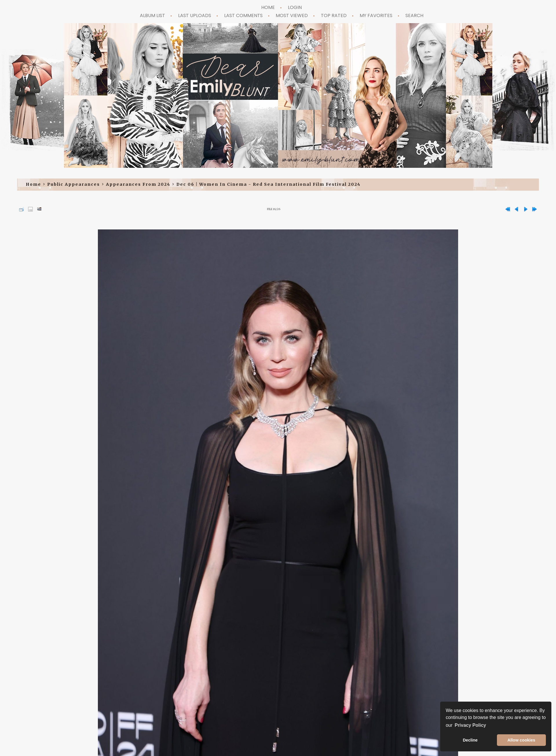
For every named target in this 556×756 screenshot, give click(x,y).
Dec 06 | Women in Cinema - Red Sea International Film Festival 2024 (268, 184)
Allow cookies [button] (521, 740)
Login (295, 7)
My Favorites (376, 15)
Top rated (334, 15)
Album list (152, 15)
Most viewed (292, 15)
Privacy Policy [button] (470, 725)
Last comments (243, 15)
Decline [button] (470, 740)
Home (268, 7)
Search (414, 15)
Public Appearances (74, 184)
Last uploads (195, 15)
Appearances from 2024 (138, 184)
